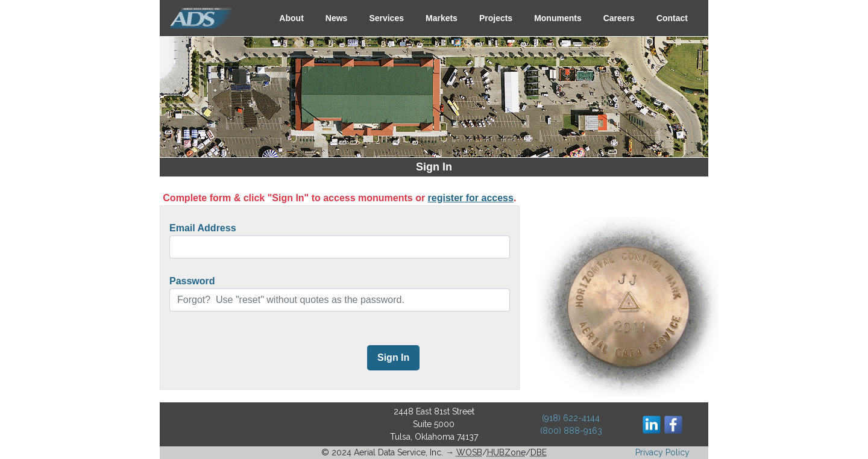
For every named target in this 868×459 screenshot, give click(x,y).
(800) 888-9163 (571, 431)
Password (192, 281)
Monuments (558, 18)
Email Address (203, 228)
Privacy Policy (662, 452)
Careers (619, 18)
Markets (442, 18)
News (337, 18)
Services (386, 18)
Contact (672, 18)
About (291, 18)
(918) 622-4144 (571, 418)
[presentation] (261, 359)
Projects (496, 18)
